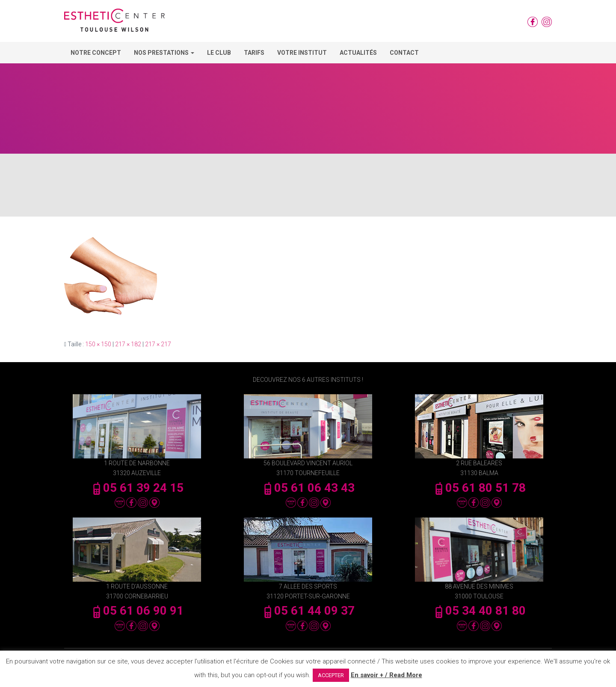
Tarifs (254, 53)
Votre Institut (302, 53)
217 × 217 (158, 344)
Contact (404, 53)
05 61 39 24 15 (137, 488)
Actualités (358, 53)
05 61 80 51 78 (479, 488)
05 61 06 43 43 (308, 488)
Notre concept (96, 53)
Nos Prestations (164, 53)
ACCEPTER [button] (331, 675)
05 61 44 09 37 (308, 611)
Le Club (219, 53)
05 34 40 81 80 (479, 611)
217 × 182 (128, 344)
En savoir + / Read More (386, 675)
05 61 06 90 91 (137, 611)
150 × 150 (98, 344)
